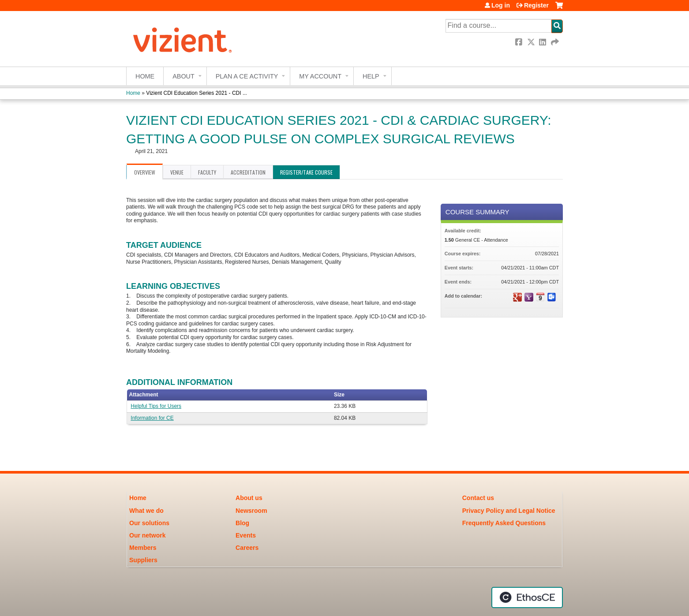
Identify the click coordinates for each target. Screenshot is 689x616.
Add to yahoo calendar (529, 297)
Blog (242, 523)
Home (145, 76)
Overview (145, 172)
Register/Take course (306, 172)
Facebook (520, 42)
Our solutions (149, 523)
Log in (501, 5)
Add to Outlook (552, 297)
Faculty (207, 172)
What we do (146, 511)
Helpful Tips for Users (156, 406)
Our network (147, 535)
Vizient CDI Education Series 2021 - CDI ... (197, 93)
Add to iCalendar (540, 297)
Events (246, 535)
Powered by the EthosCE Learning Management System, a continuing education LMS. (527, 597)
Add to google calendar (517, 297)
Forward (555, 42)
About (183, 76)
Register (536, 5)
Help (371, 76)
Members (143, 548)
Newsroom (251, 511)
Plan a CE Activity (247, 76)
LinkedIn (543, 42)
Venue (177, 172)
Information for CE (152, 418)
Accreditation (248, 172)
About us (249, 498)
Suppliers (143, 560)
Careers (247, 548)
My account (320, 76)
